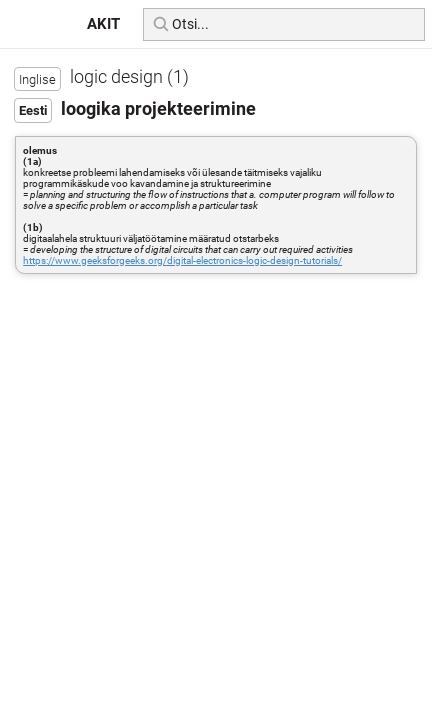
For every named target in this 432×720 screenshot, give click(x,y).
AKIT (103, 24)
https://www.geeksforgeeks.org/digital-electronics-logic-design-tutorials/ (182, 260)
